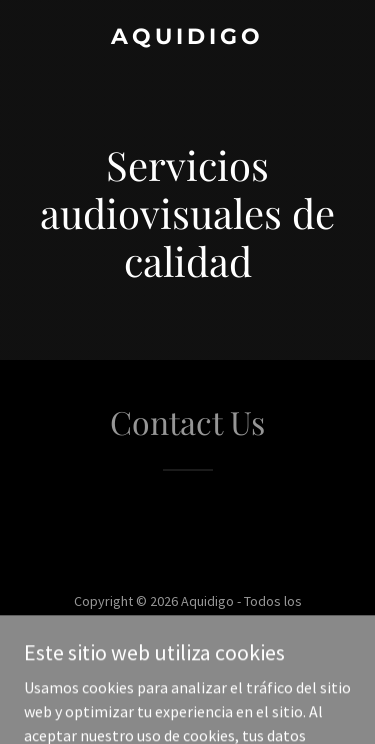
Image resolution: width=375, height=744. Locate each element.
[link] (187, 38)
